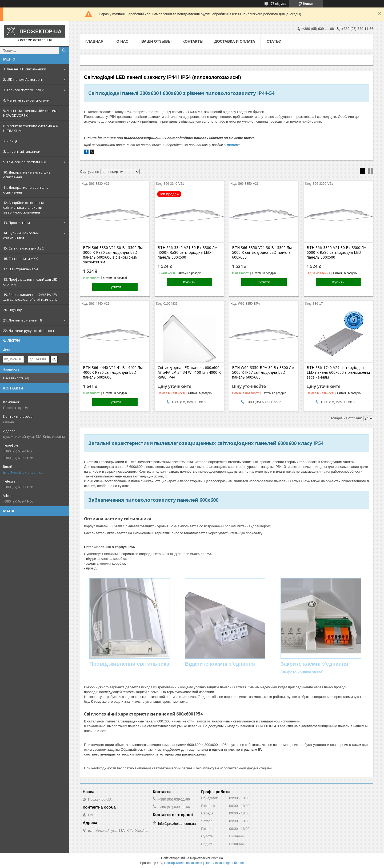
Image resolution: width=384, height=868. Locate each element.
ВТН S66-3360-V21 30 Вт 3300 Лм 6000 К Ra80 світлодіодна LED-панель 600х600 (337, 252)
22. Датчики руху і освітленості (29, 331)
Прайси (232, 145)
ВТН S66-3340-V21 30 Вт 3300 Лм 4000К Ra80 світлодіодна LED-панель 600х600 (187, 252)
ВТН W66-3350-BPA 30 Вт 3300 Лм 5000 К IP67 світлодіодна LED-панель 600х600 (263, 372)
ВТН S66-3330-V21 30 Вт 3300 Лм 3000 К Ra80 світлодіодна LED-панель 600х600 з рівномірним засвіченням (113, 255)
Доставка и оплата (235, 41)
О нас (123, 41)
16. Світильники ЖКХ (21, 259)
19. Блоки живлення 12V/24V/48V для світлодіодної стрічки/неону (30, 297)
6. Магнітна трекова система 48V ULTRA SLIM (31, 128)
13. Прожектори (17, 223)
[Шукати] (64, 50)
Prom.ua (217, 858)
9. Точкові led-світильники (25, 162)
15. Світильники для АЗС (23, 248)
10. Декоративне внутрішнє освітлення (27, 175)
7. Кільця (10, 141)
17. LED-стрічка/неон (21, 269)
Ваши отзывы (156, 41)
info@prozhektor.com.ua (23, 472)
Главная (94, 41)
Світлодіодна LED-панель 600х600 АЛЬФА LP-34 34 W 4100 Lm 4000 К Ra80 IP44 (189, 372)
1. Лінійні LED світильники (25, 69)
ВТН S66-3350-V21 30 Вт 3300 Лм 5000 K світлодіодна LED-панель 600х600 (262, 252)
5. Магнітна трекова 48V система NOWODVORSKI (31, 113)
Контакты (193, 41)
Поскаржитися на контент (183, 863)
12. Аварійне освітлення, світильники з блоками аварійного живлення (24, 207)
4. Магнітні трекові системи (26, 100)
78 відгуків (279, 4)
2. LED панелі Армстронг (23, 79)
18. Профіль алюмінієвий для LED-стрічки (31, 282)
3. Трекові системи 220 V (23, 90)
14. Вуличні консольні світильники (21, 235)
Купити (115, 287)
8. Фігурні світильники (22, 151)
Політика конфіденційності (224, 863)
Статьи (274, 41)
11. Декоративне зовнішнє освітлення (26, 190)
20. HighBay (13, 310)
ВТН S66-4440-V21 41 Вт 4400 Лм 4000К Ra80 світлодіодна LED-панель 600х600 (113, 372)
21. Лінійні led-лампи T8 (23, 320)
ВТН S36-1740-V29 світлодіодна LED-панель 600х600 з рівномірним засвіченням (338, 372)
